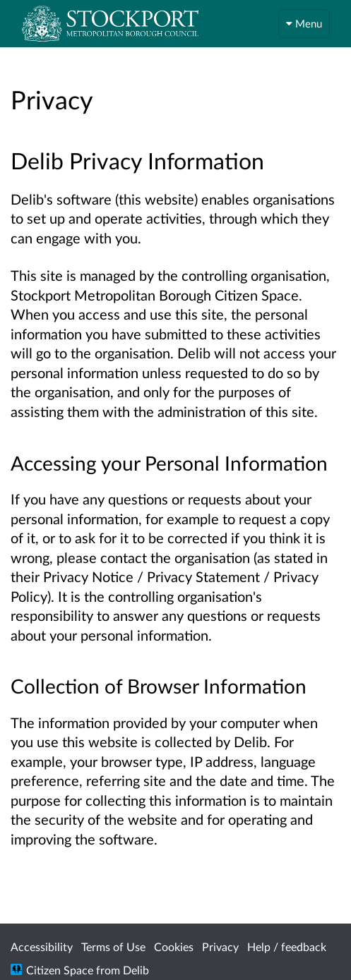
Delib (136, 970)
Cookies (174, 946)
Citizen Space (60, 970)
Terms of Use (113, 946)
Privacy (220, 946)
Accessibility (42, 946)
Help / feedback (287, 946)
